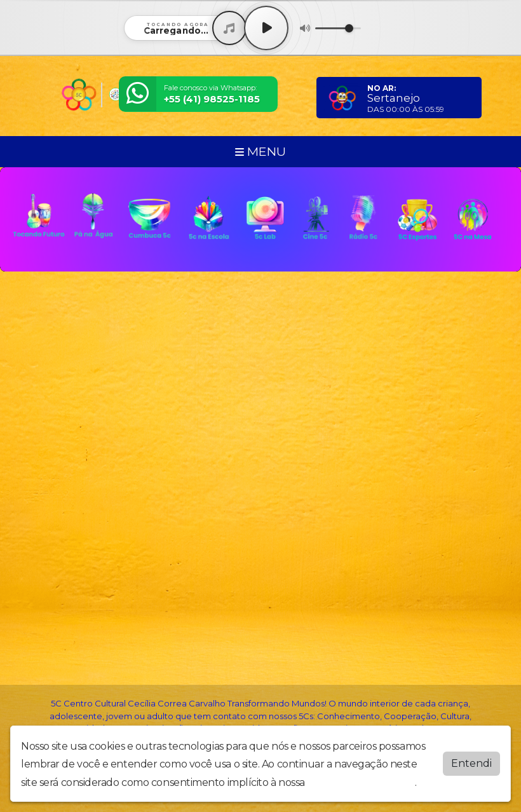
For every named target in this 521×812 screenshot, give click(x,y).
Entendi (471, 763)
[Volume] (338, 28)
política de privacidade (361, 782)
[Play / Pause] (266, 28)
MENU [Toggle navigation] (260, 151)
